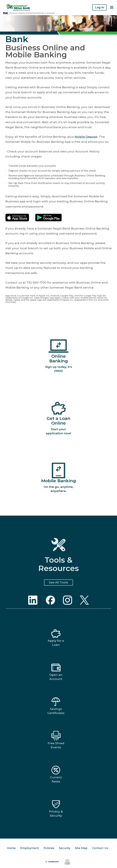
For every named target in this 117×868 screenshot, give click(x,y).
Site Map (81, 848)
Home (11, 848)
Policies (49, 848)
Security (65, 848)
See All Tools (58, 582)
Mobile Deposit (86, 137)
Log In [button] (99, 7)
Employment (30, 848)
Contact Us (100, 848)
